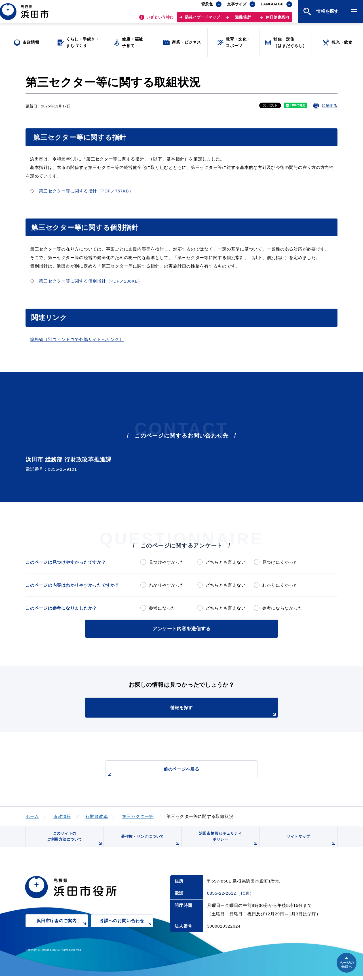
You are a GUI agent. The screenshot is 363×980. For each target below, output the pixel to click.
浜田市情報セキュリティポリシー (228, 841)
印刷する (330, 106)
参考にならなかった (282, 608)
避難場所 (243, 20)
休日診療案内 (277, 20)
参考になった (162, 608)
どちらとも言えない (226, 562)
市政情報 (62, 815)
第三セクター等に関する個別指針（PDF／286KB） (91, 281)
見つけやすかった (167, 562)
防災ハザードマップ (203, 20)
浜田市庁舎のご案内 (62, 929)
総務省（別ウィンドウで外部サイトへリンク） (77, 339)
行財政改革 (97, 815)
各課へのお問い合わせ (126, 929)
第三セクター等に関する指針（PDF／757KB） (86, 191)
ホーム (32, 815)
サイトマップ (311, 843)
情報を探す (196, 710)
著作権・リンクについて (150, 843)
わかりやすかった (167, 585)
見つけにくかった (280, 562)
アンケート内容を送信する (181, 628)
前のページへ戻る (175, 771)
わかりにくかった (280, 585)
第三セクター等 (138, 815)
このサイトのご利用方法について (74, 841)
